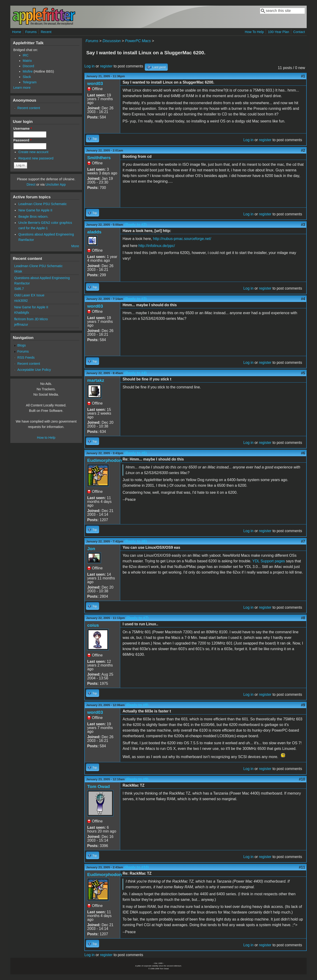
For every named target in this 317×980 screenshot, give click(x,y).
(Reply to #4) (135, 373)
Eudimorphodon (104, 460)
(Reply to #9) (137, 779)
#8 (303, 618)
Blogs (22, 345)
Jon (91, 549)
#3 (303, 225)
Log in (90, 66)
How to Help (46, 438)
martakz (96, 380)
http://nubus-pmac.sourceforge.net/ (182, 239)
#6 (303, 453)
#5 (303, 373)
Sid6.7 (19, 289)
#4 (303, 299)
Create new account (33, 152)
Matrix (27, 61)
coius (93, 625)
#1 (303, 76)
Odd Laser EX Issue (29, 295)
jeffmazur (21, 324)
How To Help (254, 32)
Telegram (30, 82)
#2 (303, 150)
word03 (95, 83)
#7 (303, 541)
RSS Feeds (26, 357)
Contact (299, 32)
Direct (31, 184)
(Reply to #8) (137, 705)
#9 (303, 705)
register (106, 66)
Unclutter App (56, 184)
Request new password (36, 158)
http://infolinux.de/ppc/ (157, 246)
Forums (31, 32)
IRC (26, 55)
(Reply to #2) (135, 225)
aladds (94, 232)
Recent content (29, 108)
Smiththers (99, 158)
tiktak (18, 271)
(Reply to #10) (136, 867)
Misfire (28, 71)
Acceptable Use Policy (34, 370)
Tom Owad (99, 787)
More (75, 246)
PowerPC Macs (138, 41)
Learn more (22, 88)
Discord (28, 66)
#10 (302, 779)
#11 (302, 867)
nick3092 (21, 301)
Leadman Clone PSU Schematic (42, 204)
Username (23, 129)
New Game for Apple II (35, 210)
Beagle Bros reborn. (33, 217)
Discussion (112, 41)
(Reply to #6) (136, 541)
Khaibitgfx (22, 313)
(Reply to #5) (136, 453)
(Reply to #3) (135, 299)
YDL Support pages (269, 561)
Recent (46, 32)
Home (17, 32)
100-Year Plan (278, 32)
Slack (27, 77)
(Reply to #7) (137, 618)
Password (22, 140)
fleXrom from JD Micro (31, 319)
